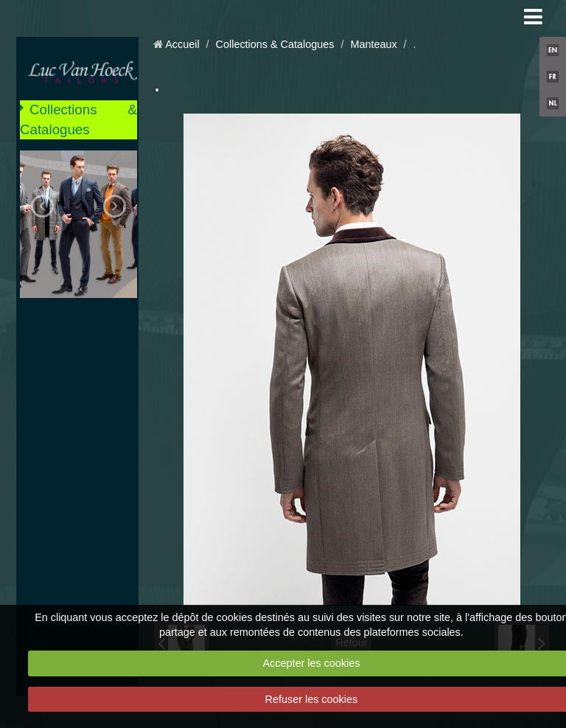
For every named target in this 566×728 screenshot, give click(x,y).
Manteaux (373, 44)
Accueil (182, 44)
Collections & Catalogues (78, 119)
